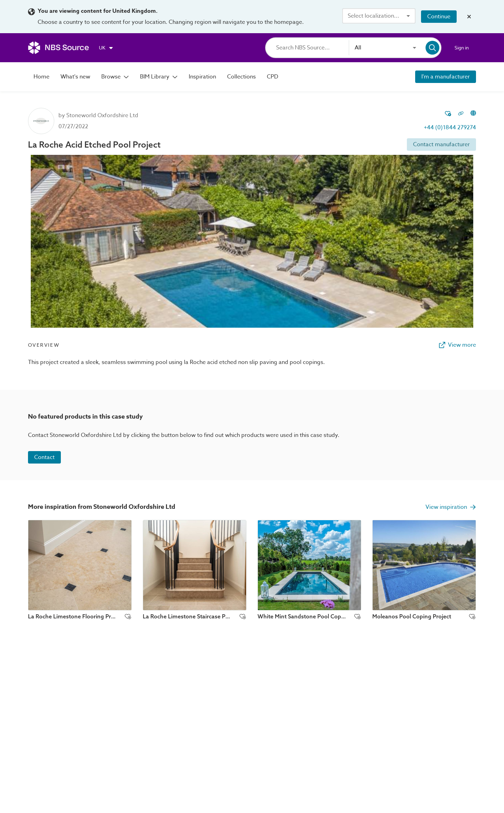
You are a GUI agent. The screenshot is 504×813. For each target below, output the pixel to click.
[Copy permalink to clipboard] (461, 114)
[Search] (312, 48)
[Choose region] (106, 48)
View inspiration (451, 507)
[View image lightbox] (252, 241)
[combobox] (379, 16)
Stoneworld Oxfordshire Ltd (102, 115)
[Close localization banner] (469, 17)
